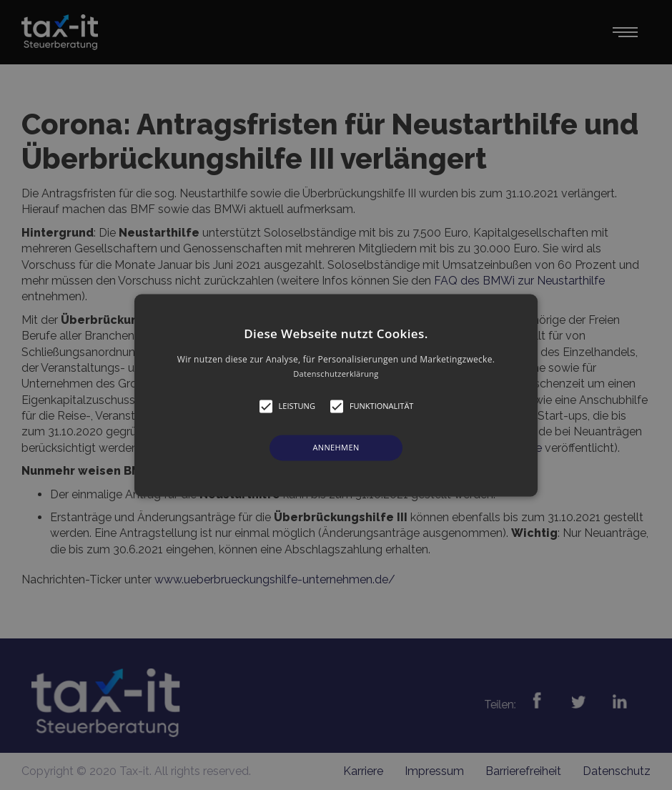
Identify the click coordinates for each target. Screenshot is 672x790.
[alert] (336, 395)
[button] (336, 395)
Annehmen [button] (336, 448)
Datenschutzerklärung (336, 374)
